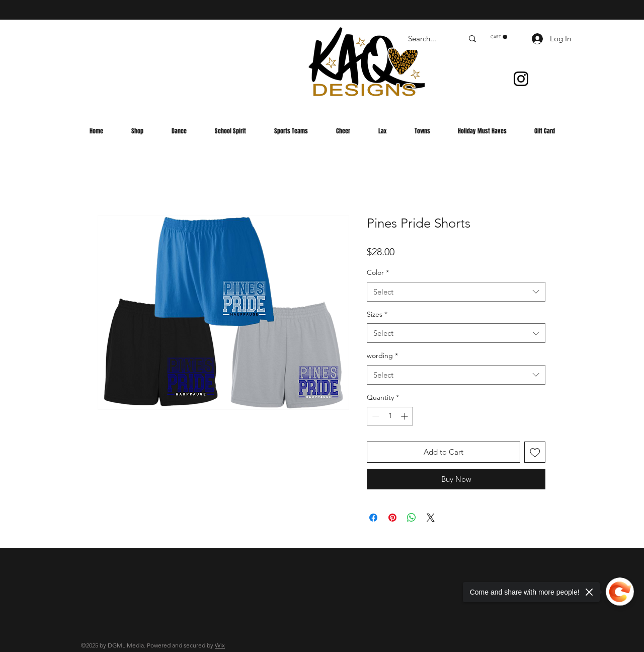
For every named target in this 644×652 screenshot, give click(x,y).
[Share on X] (431, 518)
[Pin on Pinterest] (392, 518)
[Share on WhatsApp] (412, 518)
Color (378, 272)
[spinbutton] (390, 416)
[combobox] (456, 292)
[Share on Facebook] (373, 518)
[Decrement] (375, 416)
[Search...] (428, 39)
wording (382, 355)
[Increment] (405, 416)
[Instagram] (521, 79)
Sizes (377, 314)
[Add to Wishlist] (535, 452)
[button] (499, 37)
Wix (220, 645)
